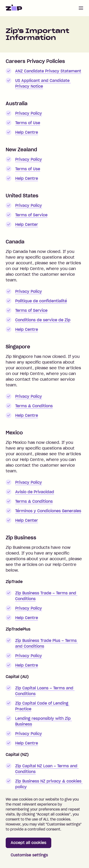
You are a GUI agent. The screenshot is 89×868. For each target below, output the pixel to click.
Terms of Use (28, 123)
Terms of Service (31, 215)
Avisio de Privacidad (35, 492)
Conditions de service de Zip (43, 320)
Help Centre (27, 132)
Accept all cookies (28, 843)
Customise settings (29, 855)
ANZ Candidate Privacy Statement (48, 71)
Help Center (27, 224)
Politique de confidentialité (41, 301)
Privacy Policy (29, 113)
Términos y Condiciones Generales (48, 511)
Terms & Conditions (34, 406)
